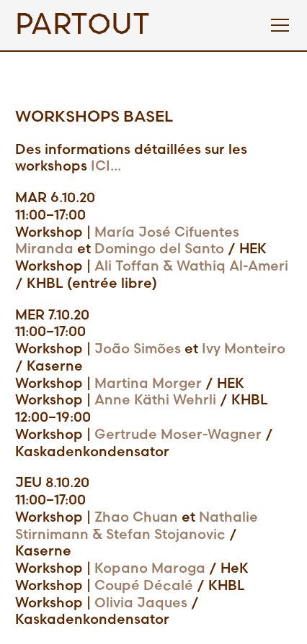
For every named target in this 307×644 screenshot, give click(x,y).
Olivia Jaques (139, 603)
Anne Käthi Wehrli (155, 400)
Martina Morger (148, 384)
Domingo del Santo (159, 249)
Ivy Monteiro (244, 349)
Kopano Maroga (150, 569)
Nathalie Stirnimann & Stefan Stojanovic (137, 526)
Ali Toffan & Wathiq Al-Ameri (191, 267)
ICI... (106, 167)
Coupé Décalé (144, 586)
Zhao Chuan (136, 518)
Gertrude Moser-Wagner (178, 435)
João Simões (138, 349)
